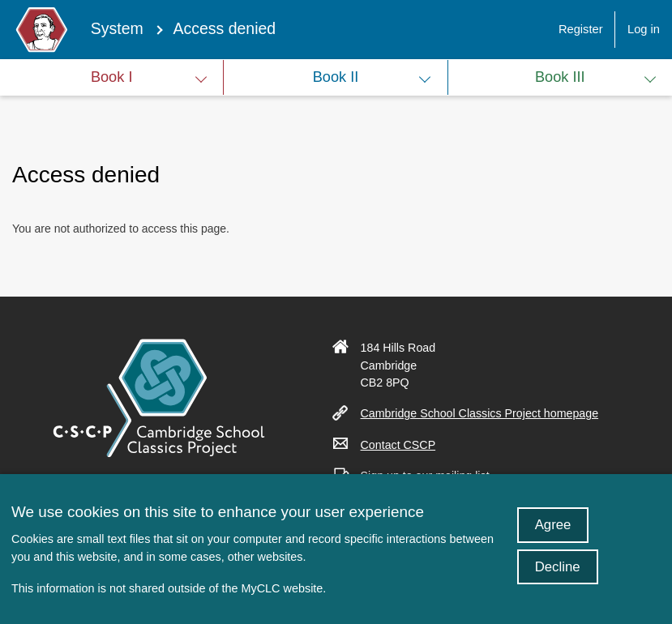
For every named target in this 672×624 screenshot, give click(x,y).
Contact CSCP (404, 445)
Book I (112, 77)
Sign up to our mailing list (431, 476)
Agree (553, 537)
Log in (644, 29)
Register (581, 29)
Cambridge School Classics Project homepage (486, 413)
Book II (336, 77)
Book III (560, 77)
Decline (558, 579)
